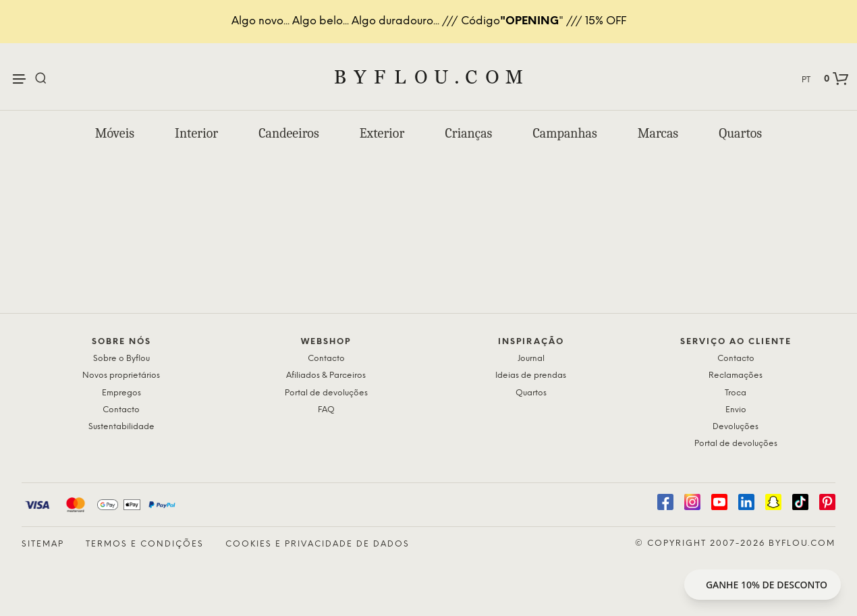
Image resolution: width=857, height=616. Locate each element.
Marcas (658, 133)
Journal (531, 359)
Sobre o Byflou (121, 359)
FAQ (326, 410)
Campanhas (564, 133)
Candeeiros (289, 133)
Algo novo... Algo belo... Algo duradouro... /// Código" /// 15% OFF (429, 21)
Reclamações (736, 375)
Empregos (121, 393)
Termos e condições (145, 544)
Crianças (468, 133)
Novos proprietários (121, 375)
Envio (736, 410)
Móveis (115, 133)
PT (806, 80)
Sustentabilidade (121, 427)
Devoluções (736, 427)
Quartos (740, 133)
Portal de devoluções (326, 393)
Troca (736, 393)
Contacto (121, 410)
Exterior (382, 133)
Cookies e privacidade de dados (317, 544)
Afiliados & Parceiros (326, 375)
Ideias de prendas (531, 375)
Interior (196, 133)
